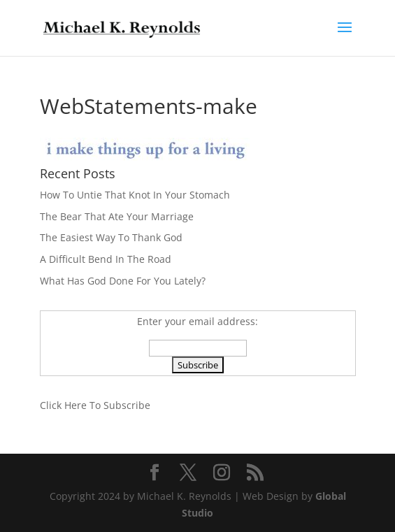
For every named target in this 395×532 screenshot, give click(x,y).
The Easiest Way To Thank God (111, 237)
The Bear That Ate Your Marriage (117, 216)
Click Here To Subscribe (95, 405)
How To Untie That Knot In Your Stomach (135, 195)
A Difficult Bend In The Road (106, 259)
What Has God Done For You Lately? (123, 281)
